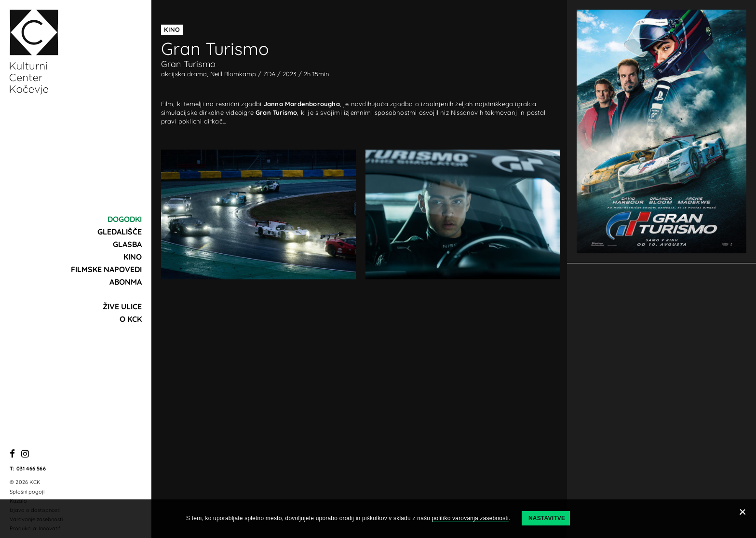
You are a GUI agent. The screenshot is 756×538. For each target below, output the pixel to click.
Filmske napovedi (106, 269)
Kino (133, 257)
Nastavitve (547, 518)
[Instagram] (25, 454)
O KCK (131, 319)
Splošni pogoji (27, 492)
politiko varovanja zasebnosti (470, 518)
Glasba (127, 244)
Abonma (126, 282)
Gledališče (120, 232)
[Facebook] (12, 454)
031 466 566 (31, 469)
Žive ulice (122, 306)
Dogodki (125, 219)
